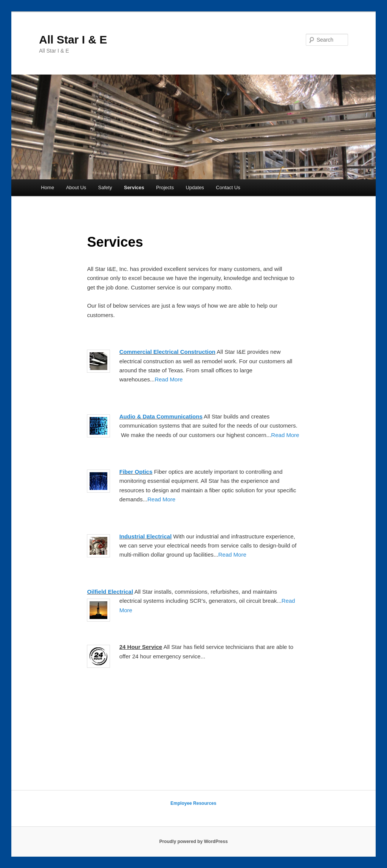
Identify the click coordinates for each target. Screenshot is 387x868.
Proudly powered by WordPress (193, 842)
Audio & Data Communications (161, 416)
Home (47, 187)
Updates (195, 187)
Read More (169, 379)
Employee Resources (193, 803)
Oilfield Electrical (110, 592)
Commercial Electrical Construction (167, 352)
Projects (165, 187)
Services (134, 187)
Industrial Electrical (146, 536)
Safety (105, 187)
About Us (76, 187)
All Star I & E (73, 40)
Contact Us (228, 187)
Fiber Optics (136, 472)
